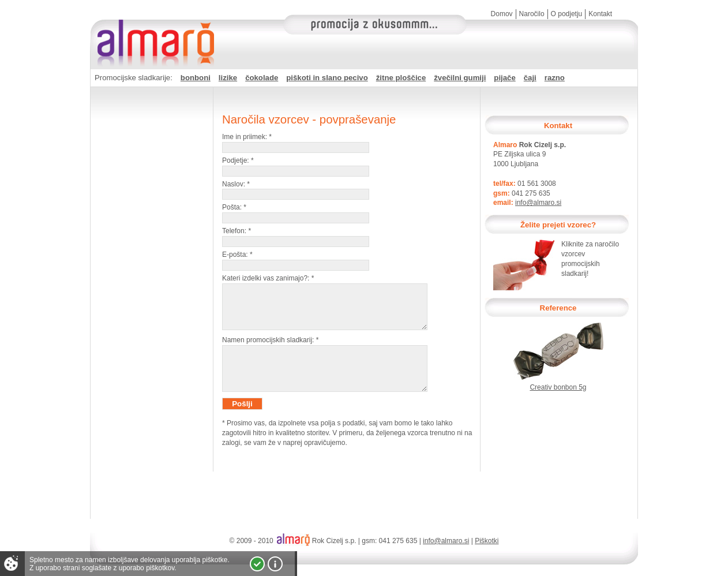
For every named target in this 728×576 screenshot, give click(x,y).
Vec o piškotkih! (275, 564)
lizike (228, 78)
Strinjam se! (257, 564)
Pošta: (234, 207)
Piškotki (487, 541)
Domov (502, 14)
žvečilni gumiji (460, 78)
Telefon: (237, 231)
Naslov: (236, 184)
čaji (530, 78)
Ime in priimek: (247, 137)
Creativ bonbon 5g (558, 387)
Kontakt (600, 14)
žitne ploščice (401, 78)
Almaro (153, 32)
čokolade (262, 78)
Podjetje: (238, 160)
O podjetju (567, 14)
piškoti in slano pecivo (327, 78)
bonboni (196, 78)
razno (555, 78)
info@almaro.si (538, 203)
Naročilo (532, 14)
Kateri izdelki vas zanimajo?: (268, 278)
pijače (504, 78)
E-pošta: (237, 255)
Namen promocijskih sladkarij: (270, 349)
